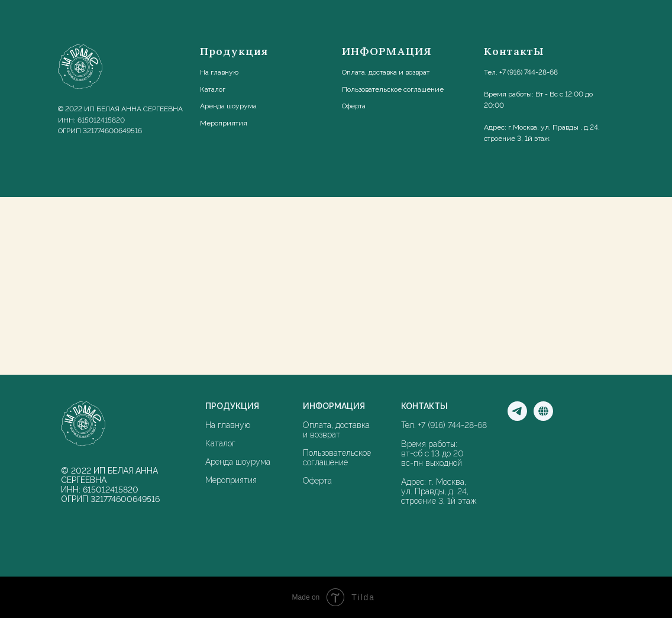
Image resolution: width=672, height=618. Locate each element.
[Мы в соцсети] (543, 418)
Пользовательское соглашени (391, 89)
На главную (219, 72)
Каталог (213, 89)
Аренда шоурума (238, 462)
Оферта (354, 106)
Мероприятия (231, 480)
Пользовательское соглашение (337, 458)
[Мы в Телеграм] (517, 418)
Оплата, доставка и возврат (386, 72)
